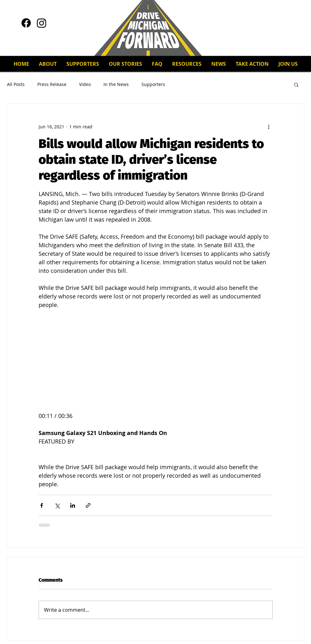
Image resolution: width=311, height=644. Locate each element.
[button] (83, 64)
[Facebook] (26, 23)
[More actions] (269, 126)
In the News (116, 84)
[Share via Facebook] (42, 505)
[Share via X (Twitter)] (57, 505)
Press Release (52, 84)
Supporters (153, 84)
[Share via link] (88, 505)
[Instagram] (42, 23)
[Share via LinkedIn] (73, 505)
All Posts (16, 84)
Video (85, 84)
